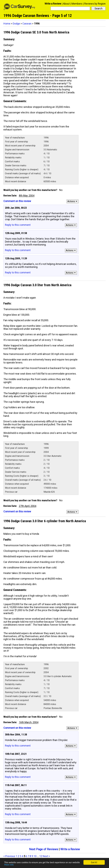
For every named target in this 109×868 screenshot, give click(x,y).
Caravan (27, 24)
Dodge (16, 24)
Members (77, 4)
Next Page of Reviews (44, 849)
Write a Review (53, 4)
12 (41, 856)
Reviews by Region (95, 4)
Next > (46, 856)
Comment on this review (17, 201)
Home (7, 24)
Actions (73, 201)
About (66, 4)
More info (9, 865)
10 (35, 856)
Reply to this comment (18, 225)
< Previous (9, 856)
